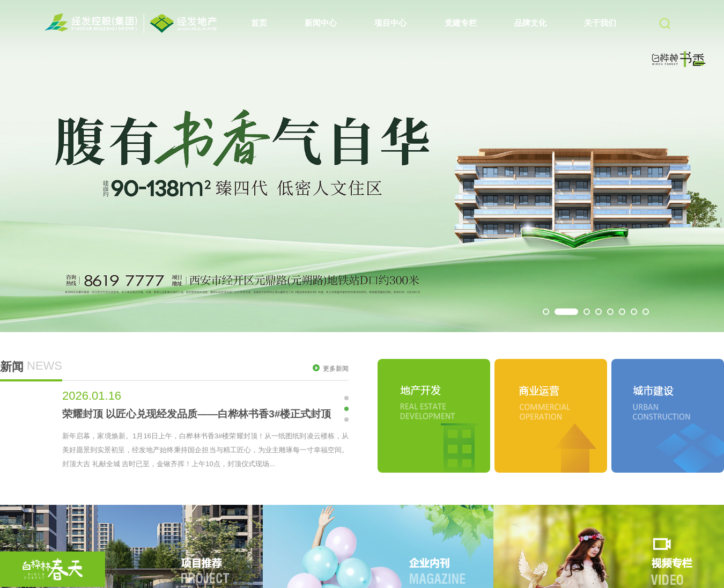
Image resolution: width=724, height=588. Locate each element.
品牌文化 (530, 23)
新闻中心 (321, 23)
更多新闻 (331, 368)
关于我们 (600, 23)
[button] (546, 312)
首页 (259, 23)
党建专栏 (461, 23)
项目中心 (390, 23)
